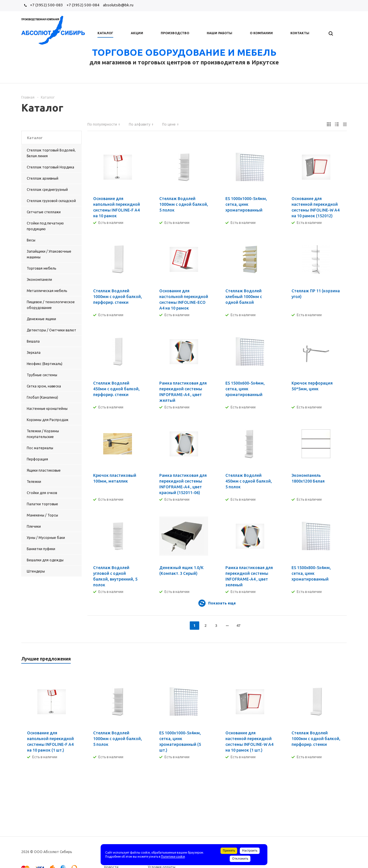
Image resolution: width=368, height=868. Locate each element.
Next (343, 661)
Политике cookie (173, 857)
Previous (333, 661)
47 (238, 625)
